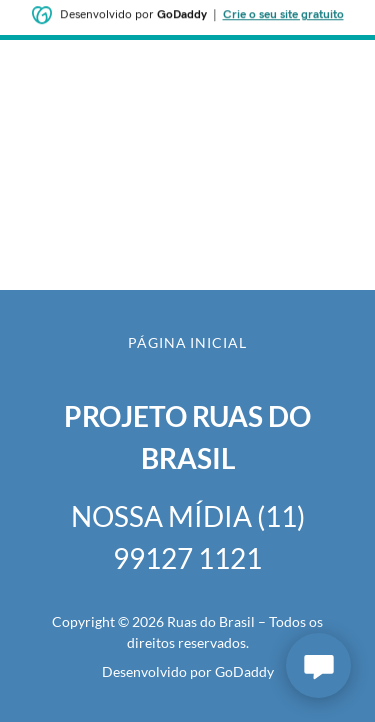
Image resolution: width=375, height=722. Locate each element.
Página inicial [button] (188, 342)
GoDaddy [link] (244, 671)
